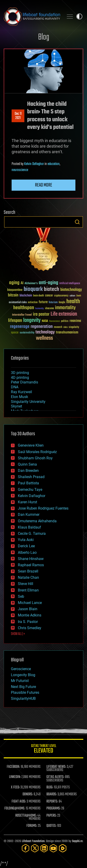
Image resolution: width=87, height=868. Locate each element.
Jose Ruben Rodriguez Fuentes (43, 508)
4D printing (20, 378)
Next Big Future (23, 687)
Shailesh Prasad (31, 477)
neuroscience (20, 170)
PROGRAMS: (53, 809)
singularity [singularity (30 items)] (74, 327)
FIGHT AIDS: (19, 802)
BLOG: (50, 787)
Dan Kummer (29, 515)
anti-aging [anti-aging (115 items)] (48, 283)
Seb (21, 596)
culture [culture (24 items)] (72, 296)
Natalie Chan (28, 577)
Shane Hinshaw (31, 559)
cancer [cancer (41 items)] (49, 296)
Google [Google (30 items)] (62, 303)
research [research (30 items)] (58, 327)
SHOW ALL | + (18, 634)
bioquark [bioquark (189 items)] (33, 289)
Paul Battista (28, 483)
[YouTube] (53, 848)
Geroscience (21, 669)
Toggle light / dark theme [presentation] (79, 16)
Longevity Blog (23, 675)
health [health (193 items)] (73, 302)
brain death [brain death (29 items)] (39, 296)
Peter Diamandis (24, 382)
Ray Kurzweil (21, 392)
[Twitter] (35, 848)
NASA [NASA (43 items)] (45, 321)
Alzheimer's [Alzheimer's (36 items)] (31, 284)
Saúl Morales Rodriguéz (37, 452)
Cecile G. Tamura (32, 534)
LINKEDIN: (15, 777)
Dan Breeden (28, 471)
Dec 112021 (18, 116)
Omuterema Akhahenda (37, 521)
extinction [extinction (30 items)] (33, 303)
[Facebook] (26, 848)
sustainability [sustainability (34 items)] (27, 333)
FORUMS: (32, 826)
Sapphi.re (77, 841)
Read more (44, 185)
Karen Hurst (27, 502)
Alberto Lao (27, 552)
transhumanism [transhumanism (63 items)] (67, 332)
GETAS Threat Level (43, 749)
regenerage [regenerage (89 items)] (20, 327)
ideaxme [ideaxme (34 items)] (49, 309)
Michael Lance (30, 603)
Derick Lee (26, 546)
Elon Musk (19, 397)
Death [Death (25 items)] (79, 296)
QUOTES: (51, 826)
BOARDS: (52, 794)
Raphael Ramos (31, 565)
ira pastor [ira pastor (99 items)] (41, 314)
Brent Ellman (28, 590)
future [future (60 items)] (43, 302)
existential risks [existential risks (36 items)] (18, 303)
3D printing (20, 373)
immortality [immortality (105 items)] (65, 308)
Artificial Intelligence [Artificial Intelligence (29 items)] (70, 284)
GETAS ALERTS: (55, 777)
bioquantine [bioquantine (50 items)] (15, 290)
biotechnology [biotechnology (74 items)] (71, 290)
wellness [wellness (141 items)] (44, 338)
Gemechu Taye (30, 490)
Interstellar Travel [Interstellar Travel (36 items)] (22, 315)
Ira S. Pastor (28, 622)
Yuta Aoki (26, 540)
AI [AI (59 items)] (22, 283)
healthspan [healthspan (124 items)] (24, 308)
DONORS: (28, 794)
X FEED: (15, 787)
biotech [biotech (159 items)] (52, 289)
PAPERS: (52, 816)
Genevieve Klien (31, 445)
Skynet (16, 406)
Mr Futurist (20, 681)
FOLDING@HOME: (15, 809)
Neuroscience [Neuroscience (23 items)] (55, 322)
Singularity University (28, 402)
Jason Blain (28, 609)
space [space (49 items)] (15, 332)
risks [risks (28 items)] (65, 327)
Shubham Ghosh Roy (35, 458)
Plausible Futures (25, 692)
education (54, 164)
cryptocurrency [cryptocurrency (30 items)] (61, 296)
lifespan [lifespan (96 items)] (15, 321)
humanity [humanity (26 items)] (40, 309)
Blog (44, 37)
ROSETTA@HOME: (26, 816)
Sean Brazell (28, 571)
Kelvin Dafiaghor (34, 164)
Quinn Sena (27, 464)
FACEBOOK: (13, 767)
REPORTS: (52, 802)
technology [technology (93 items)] (45, 332)
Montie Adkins (30, 615)
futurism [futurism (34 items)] (53, 303)
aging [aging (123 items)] (14, 283)
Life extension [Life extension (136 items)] (64, 314)
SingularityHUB (23, 698)
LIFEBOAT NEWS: (56, 767)
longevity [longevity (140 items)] (32, 320)
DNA (15, 387)
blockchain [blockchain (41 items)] (26, 296)
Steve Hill (26, 584)
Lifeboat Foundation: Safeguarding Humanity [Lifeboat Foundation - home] (32, 16)
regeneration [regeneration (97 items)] (42, 327)
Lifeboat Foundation (33, 841)
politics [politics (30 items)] (65, 321)
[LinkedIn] (44, 848)
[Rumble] (63, 848)
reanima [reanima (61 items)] (75, 321)
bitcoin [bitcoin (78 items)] (13, 295)
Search (77, 222)
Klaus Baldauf (29, 527)
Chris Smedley (30, 628)
